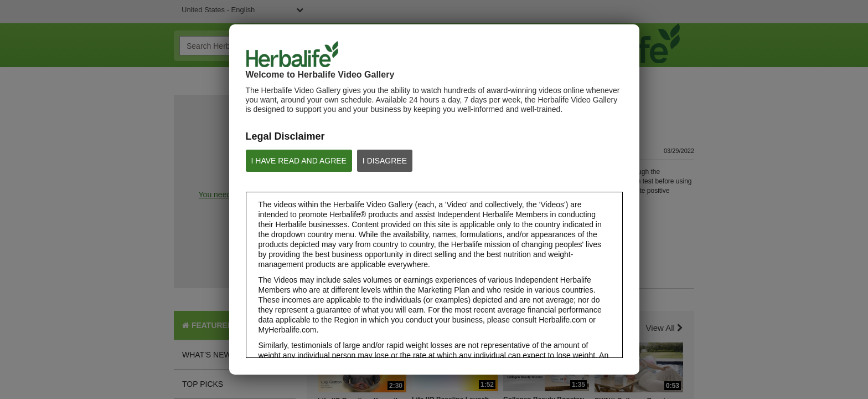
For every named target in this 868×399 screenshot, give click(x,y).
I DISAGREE (385, 161)
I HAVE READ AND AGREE (299, 161)
